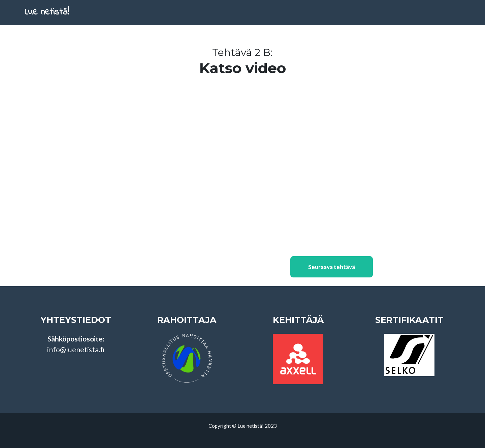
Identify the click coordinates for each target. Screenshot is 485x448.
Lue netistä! (52, 17)
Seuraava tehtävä (332, 276)
